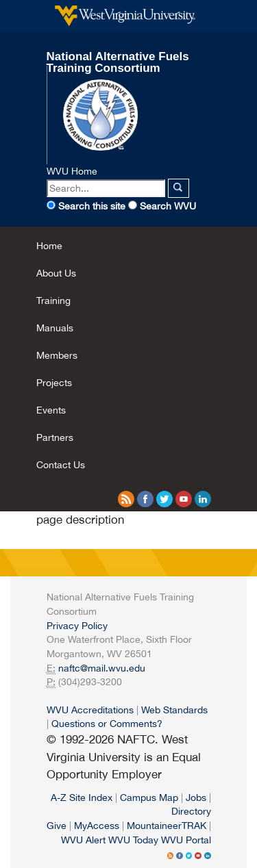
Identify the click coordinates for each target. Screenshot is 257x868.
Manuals (55, 328)
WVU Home (72, 171)
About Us (56, 273)
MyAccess (97, 825)
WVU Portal (186, 840)
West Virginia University (125, 16)
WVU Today (133, 840)
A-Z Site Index (82, 797)
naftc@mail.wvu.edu (102, 668)
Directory (191, 811)
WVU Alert (83, 840)
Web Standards (174, 710)
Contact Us (61, 464)
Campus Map (149, 797)
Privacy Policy (77, 625)
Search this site (92, 206)
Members (57, 355)
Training (53, 300)
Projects (54, 382)
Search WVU (168, 206)
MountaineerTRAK (167, 825)
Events (51, 410)
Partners (55, 437)
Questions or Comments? (107, 723)
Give (57, 825)
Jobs (196, 797)
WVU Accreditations (90, 710)
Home (49, 245)
